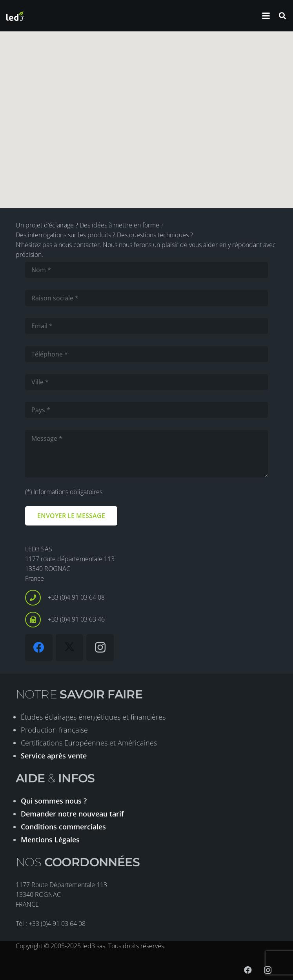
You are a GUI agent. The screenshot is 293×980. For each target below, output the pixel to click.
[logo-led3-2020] (15, 16)
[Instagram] (100, 647)
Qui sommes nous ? (54, 801)
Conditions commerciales (63, 827)
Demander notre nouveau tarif (72, 814)
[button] (266, 16)
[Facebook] (39, 647)
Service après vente (54, 756)
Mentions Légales (50, 840)
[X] (69, 647)
